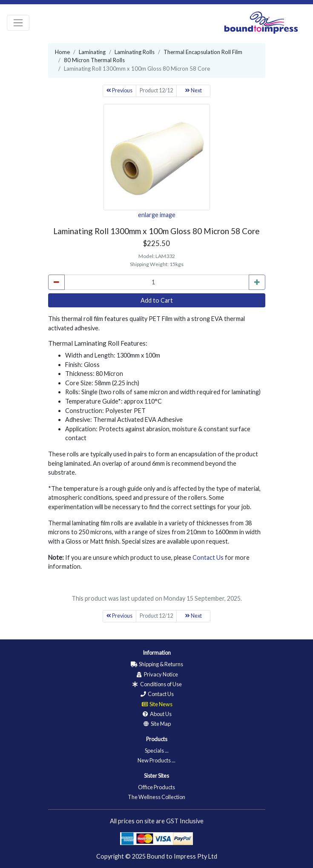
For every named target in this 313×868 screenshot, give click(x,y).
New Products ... (156, 760)
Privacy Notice (157, 674)
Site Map (156, 724)
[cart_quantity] (157, 282)
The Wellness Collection (156, 797)
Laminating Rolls (135, 52)
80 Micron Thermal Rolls (94, 60)
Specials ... (157, 751)
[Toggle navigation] (18, 23)
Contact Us (208, 557)
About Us (156, 714)
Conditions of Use (157, 684)
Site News (157, 704)
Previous (119, 90)
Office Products (156, 787)
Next (194, 90)
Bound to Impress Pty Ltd (182, 856)
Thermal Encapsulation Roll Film (203, 52)
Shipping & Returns (157, 664)
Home (62, 52)
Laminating (92, 52)
